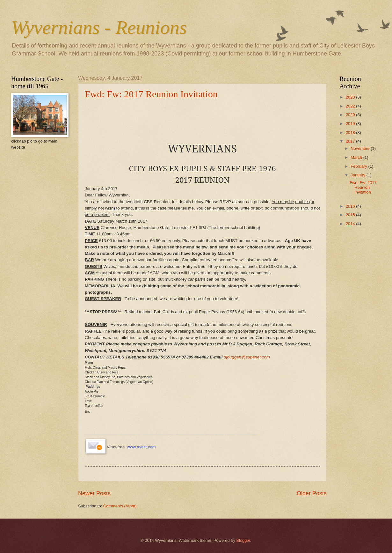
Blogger (243, 540)
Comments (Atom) (120, 506)
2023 (351, 97)
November (361, 148)
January (358, 175)
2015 (351, 215)
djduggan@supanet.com (247, 357)
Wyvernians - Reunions (99, 27)
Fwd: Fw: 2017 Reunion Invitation (151, 94)
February (359, 166)
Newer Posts (94, 493)
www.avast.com (141, 447)
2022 (351, 106)
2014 (351, 224)
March (357, 157)
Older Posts (312, 493)
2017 (351, 141)
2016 (351, 206)
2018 (351, 133)
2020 (351, 115)
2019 (351, 124)
